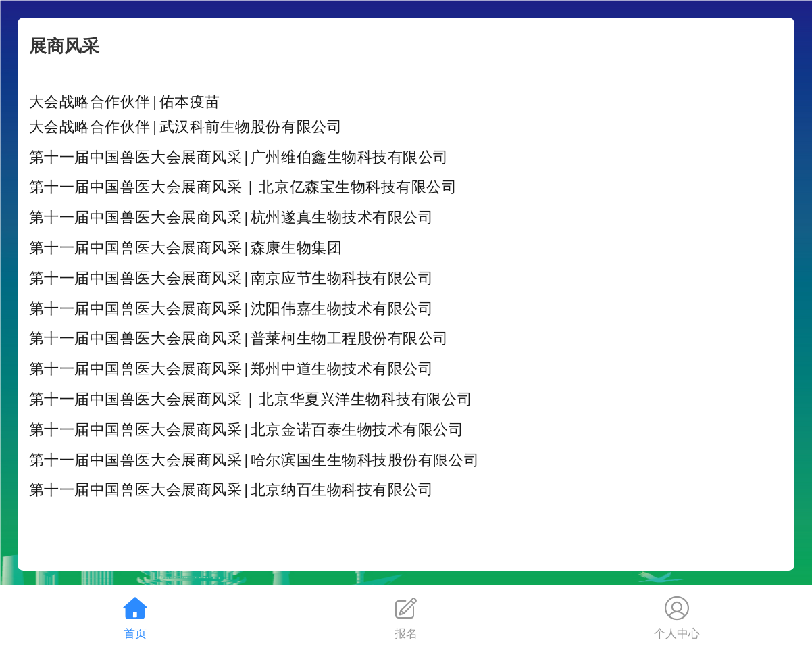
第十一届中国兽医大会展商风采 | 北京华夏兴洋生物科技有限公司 (251, 398)
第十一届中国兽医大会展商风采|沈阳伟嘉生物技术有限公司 (231, 308)
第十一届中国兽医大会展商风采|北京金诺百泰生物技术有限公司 (247, 429)
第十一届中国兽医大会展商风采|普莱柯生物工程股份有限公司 (239, 337)
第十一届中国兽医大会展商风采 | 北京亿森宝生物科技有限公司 (243, 186)
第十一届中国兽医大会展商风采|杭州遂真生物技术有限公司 (231, 216)
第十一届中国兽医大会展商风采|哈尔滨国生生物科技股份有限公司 (254, 459)
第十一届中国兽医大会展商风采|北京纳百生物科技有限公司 (231, 489)
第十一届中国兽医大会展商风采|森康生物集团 (186, 247)
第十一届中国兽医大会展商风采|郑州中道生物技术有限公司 (231, 368)
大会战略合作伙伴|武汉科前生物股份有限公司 (186, 126)
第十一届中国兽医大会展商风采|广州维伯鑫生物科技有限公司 (239, 156)
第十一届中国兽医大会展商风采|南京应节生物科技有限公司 (231, 277)
